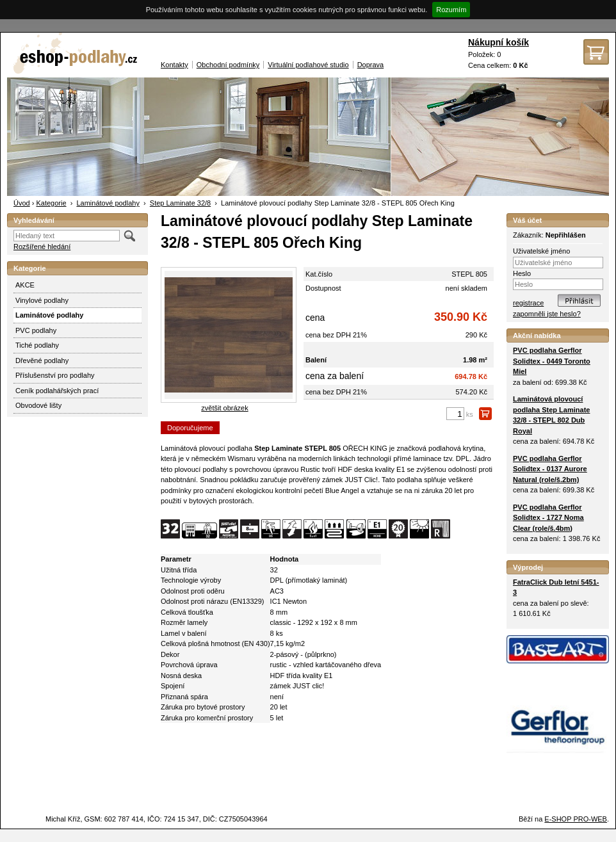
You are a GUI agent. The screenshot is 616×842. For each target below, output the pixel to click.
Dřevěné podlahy (42, 360)
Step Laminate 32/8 (180, 203)
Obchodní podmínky (228, 65)
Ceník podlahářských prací (57, 391)
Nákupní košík (498, 42)
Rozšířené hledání (42, 247)
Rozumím (451, 10)
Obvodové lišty (38, 405)
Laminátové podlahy (108, 203)
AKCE (25, 285)
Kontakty (174, 65)
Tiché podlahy (37, 345)
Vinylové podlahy (42, 300)
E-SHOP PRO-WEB (576, 819)
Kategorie (51, 203)
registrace (528, 303)
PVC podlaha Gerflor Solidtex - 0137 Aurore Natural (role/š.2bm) (550, 469)
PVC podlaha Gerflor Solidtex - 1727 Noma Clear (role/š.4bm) (548, 518)
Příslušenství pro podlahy (55, 375)
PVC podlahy (36, 330)
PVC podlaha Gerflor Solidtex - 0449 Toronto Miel (552, 361)
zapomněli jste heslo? (547, 314)
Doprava (371, 65)
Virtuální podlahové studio (308, 65)
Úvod (22, 203)
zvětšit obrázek (224, 408)
